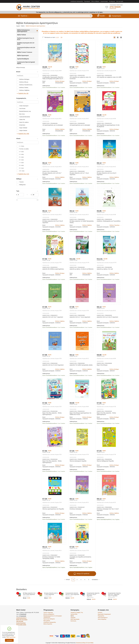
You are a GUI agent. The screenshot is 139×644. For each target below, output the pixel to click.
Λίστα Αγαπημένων (103, 618)
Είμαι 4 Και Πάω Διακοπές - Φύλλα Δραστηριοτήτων (106, 414)
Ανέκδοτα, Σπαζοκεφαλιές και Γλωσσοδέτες (109, 221)
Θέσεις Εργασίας (48, 624)
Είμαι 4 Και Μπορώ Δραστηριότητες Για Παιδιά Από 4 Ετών (80, 414)
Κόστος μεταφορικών (49, 614)
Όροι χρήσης (47, 621)
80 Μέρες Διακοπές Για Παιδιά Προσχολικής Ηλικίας (82, 222)
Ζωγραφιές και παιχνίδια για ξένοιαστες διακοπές (80, 558)
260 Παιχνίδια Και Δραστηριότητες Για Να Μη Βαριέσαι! (108, 126)
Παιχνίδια (73, 618)
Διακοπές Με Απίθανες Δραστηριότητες (53, 269)
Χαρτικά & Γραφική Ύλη (77, 612)
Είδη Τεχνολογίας (75, 619)
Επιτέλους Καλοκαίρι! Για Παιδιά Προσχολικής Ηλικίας (51, 558)
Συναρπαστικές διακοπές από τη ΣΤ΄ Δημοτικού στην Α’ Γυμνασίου (114, 594)
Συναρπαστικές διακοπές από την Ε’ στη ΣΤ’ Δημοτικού (93, 594)
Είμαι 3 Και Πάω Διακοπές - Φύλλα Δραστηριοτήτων (52, 414)
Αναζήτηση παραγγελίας (77, 1)
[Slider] (21, 195)
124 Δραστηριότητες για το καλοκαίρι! (53, 125)
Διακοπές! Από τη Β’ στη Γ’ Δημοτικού (53, 317)
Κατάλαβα (9, 640)
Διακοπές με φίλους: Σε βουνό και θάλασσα (82, 269)
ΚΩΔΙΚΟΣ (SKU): (46, 75)
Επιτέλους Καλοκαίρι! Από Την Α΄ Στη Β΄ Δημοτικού (108, 510)
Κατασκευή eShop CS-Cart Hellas (85, 643)
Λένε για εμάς (120, 1)
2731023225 (23, 614)
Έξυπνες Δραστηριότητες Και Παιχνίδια (53, 509)
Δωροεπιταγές (104, 1)
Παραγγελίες (101, 616)
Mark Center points (21, 625)
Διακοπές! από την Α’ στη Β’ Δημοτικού (53, 365)
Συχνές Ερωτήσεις (21, 623)
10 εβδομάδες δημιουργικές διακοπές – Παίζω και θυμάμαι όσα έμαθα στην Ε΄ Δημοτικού (53, 78)
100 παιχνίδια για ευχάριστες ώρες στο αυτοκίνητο (80, 78)
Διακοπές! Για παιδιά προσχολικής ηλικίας (81, 365)
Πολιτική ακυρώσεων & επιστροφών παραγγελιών (53, 617)
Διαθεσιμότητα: (46, 86)
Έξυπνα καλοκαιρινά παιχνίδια (78, 461)
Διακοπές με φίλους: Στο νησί (105, 269)
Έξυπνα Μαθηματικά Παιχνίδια (105, 461)
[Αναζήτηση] (27, 76)
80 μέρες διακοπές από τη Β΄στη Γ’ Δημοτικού (52, 174)
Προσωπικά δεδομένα (49, 619)
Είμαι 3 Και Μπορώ (102, 365)
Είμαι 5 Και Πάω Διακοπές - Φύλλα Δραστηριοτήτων (52, 462)
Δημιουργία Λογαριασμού (104, 614)
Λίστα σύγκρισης (102, 619)
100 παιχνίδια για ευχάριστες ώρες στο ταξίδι (109, 77)
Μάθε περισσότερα (11, 637)
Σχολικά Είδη (74, 614)
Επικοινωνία (113, 9)
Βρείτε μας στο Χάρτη (22, 620)
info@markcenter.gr (21, 618)
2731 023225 (115, 7)
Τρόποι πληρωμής (48, 612)
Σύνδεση (100, 612)
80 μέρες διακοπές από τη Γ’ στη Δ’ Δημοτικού (79, 174)
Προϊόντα (24, 16)
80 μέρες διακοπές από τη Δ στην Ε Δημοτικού (107, 174)
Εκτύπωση (73, 621)
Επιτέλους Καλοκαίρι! (76, 509)
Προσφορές (87, 1)
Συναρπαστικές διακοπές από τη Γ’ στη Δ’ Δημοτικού (72, 594)
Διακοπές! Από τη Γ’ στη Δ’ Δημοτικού (80, 317)
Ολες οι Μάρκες (95, 1)
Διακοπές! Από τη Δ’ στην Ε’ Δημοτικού (107, 317)
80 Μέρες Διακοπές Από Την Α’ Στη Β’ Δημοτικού (53, 222)
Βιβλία (72, 616)
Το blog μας (112, 1)
